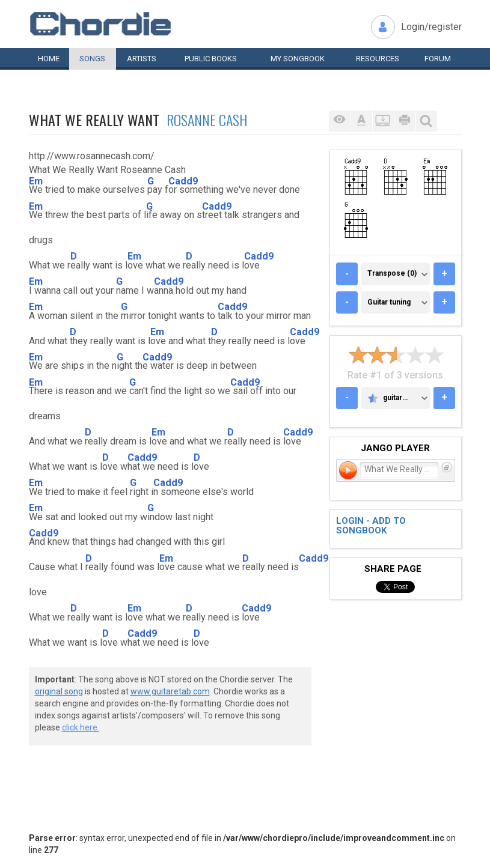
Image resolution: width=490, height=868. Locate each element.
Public (211, 59)
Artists (142, 59)
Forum (438, 59)
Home (49, 59)
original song (59, 691)
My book (298, 59)
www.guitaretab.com (170, 691)
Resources (378, 59)
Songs (92, 59)
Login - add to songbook (371, 526)
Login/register (431, 27)
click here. (81, 727)
